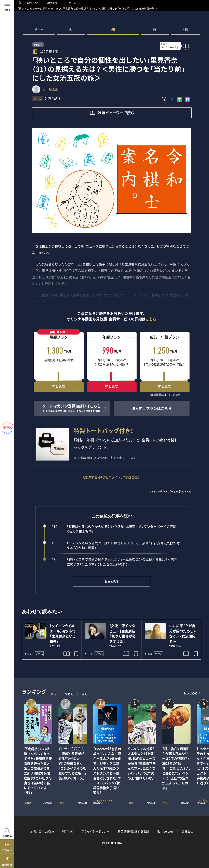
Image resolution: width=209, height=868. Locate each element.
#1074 (38, 45)
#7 (71, 30)
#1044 (89, 654)
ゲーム (72, 3)
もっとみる (191, 693)
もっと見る (112, 581)
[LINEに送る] (180, 99)
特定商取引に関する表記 (133, 831)
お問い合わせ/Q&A (42, 831)
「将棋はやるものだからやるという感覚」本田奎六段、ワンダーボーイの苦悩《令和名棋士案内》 (114, 529)
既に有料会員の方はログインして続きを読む (112, 477)
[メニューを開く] (7, 7)
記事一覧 (32, 3)
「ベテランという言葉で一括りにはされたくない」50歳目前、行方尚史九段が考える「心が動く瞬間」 (116, 545)
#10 (185, 30)
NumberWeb (165, 831)
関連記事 (203, 849)
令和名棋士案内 (50, 51)
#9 (155, 30)
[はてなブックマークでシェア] (187, 99)
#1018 (148, 654)
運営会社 (187, 831)
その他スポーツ (53, 3)
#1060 (29, 654)
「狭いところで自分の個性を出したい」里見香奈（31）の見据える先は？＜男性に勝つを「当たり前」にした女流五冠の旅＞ (115, 562)
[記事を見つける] (7, 832)
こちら (151, 319)
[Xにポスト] (164, 99)
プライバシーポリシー (95, 831)
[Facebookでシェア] (172, 99)
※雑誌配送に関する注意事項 (165, 395)
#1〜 (39, 30)
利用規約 (68, 831)
